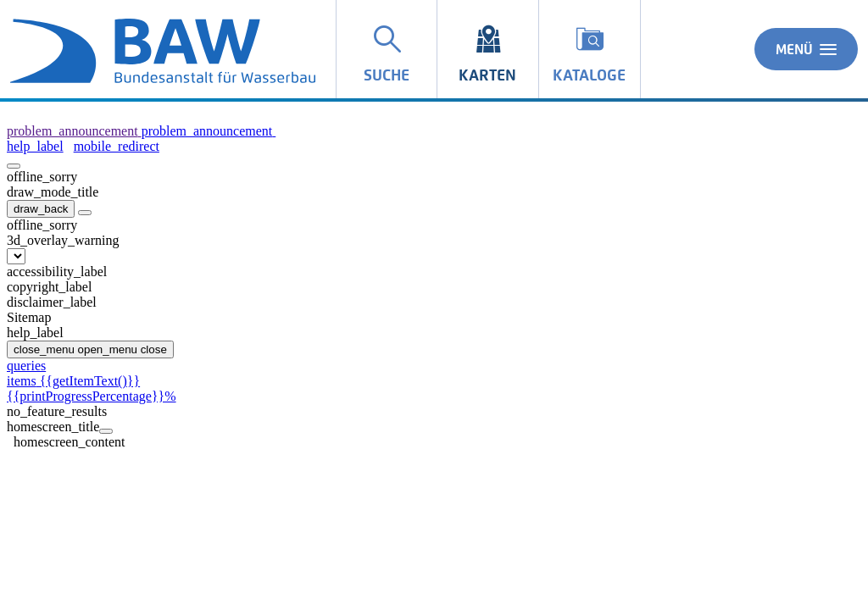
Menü (806, 49)
